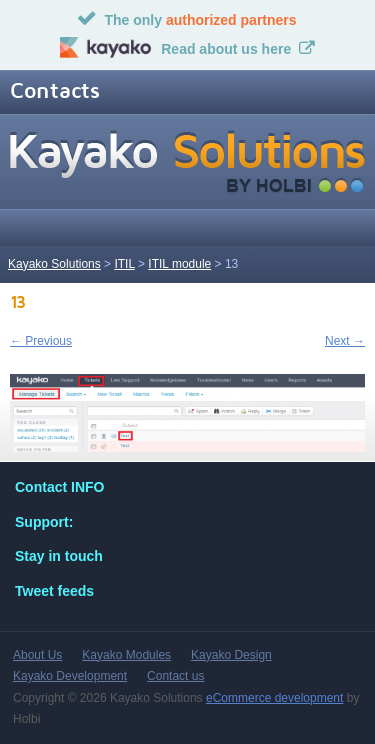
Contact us (175, 676)
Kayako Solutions (54, 264)
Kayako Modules (126, 655)
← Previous (41, 341)
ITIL (124, 264)
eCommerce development (274, 698)
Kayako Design (231, 655)
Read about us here (226, 49)
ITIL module (179, 264)
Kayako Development (70, 676)
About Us (37, 655)
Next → (345, 341)
